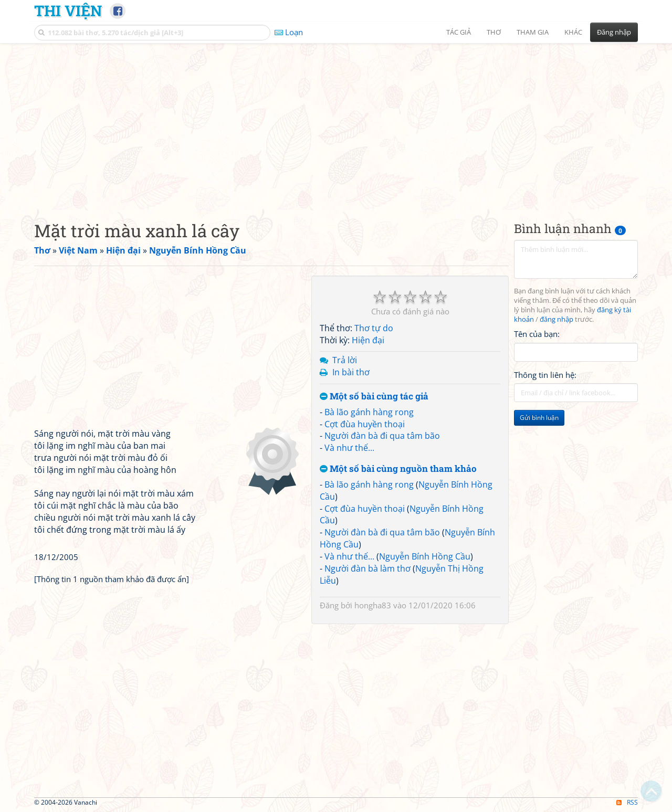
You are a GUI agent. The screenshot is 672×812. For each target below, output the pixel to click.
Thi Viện (68, 10)
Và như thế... (349, 448)
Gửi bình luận (539, 418)
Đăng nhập (614, 32)
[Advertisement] (336, 123)
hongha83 (373, 605)
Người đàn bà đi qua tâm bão (382, 436)
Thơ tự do (374, 328)
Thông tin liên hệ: (545, 375)
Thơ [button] (494, 32)
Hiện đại (368, 340)
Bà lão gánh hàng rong (369, 412)
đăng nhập (556, 319)
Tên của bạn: (537, 334)
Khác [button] (573, 32)
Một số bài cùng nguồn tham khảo (398, 469)
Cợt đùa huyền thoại (365, 424)
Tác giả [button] (459, 32)
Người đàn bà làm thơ (367, 568)
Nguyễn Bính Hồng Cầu (425, 556)
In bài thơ (351, 372)
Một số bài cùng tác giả (374, 397)
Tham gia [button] (533, 32)
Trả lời (345, 360)
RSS (627, 802)
